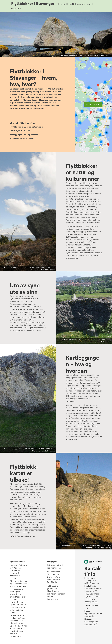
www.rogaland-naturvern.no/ (92, 623)
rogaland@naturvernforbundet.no (93, 615)
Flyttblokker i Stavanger (52, 5)
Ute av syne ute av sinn (20, 131)
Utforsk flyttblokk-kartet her (23, 123)
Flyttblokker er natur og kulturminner (26, 127)
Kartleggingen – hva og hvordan (24, 135)
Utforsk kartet (93, 104)
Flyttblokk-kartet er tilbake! (22, 138)
